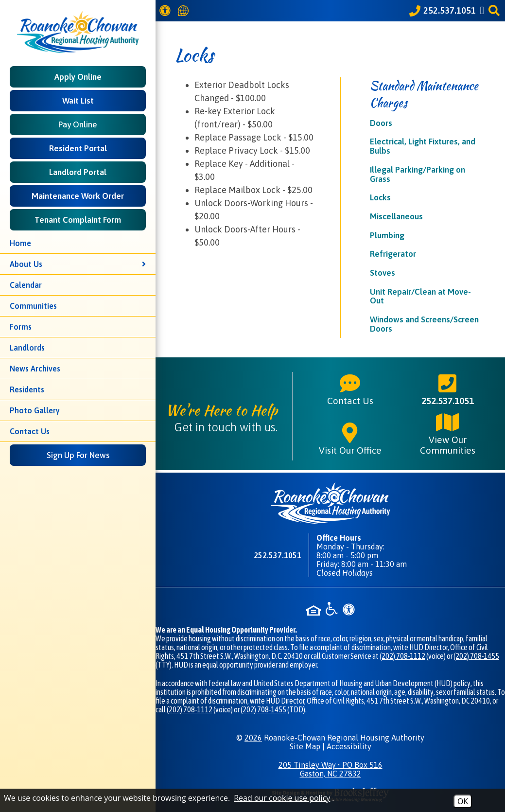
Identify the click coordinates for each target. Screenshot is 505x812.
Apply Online (78, 77)
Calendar (26, 285)
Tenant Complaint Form (78, 220)
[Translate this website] (185, 11)
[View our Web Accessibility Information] (166, 10)
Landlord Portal (78, 172)
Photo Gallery (35, 410)
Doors (381, 123)
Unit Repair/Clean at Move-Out (420, 296)
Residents (27, 389)
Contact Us (30, 431)
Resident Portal (78, 148)
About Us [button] (78, 264)
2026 (253, 738)
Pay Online (78, 124)
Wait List (78, 101)
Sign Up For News (78, 455)
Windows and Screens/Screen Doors (424, 324)
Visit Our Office (350, 439)
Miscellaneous (396, 216)
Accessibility (349, 746)
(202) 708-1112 (402, 656)
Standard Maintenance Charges (424, 94)
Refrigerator (393, 254)
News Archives (35, 369)
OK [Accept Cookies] (463, 801)
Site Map (305, 746)
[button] (496, 10)
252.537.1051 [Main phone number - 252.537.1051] (448, 389)
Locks (380, 197)
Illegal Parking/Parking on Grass (418, 174)
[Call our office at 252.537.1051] (443, 11)
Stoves (383, 273)
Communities (33, 306)
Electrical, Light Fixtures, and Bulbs (423, 146)
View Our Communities (448, 433)
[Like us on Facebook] (484, 10)
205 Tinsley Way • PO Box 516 (330, 769)
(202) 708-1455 (476, 656)
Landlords (27, 348)
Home (20, 243)
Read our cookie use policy (282, 798)
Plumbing (387, 235)
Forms (21, 327)
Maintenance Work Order (78, 196)
